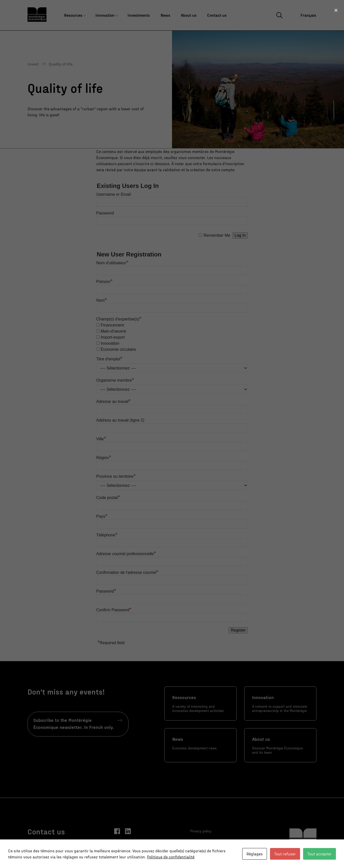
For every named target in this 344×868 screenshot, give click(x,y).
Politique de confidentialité (171, 857)
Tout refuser (285, 854)
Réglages (255, 854)
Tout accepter (320, 854)
